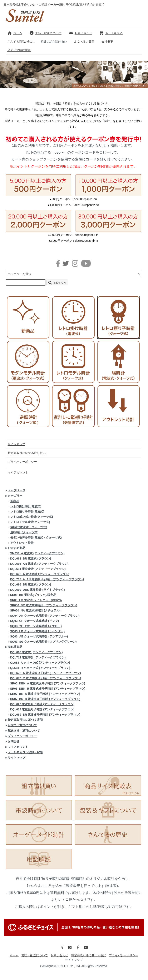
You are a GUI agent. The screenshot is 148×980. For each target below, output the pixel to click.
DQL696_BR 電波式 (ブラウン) (31, 584)
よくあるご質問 (84, 42)
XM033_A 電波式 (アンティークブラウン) (37, 553)
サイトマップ (16, 444)
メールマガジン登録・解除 (25, 752)
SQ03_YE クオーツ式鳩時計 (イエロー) (36, 626)
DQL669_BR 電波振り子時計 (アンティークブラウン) (45, 715)
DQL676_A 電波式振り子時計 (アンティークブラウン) (46, 673)
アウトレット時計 (22, 543)
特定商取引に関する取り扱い (27, 453)
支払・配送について (45, 33)
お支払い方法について (22, 725)
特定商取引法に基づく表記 (25, 720)
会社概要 (107, 42)
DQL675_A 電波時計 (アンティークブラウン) (40, 574)
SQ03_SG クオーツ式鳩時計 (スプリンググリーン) (43, 642)
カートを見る (111, 33)
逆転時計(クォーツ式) (24, 532)
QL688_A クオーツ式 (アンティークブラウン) (40, 663)
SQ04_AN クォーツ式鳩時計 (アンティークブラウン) (45, 616)
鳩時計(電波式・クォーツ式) (29, 527)
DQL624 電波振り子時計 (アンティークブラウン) (42, 709)
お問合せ (14, 741)
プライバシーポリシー (22, 462)
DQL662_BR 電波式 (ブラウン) (31, 558)
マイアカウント (18, 472)
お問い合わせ (80, 33)
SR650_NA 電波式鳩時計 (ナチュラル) (35, 610)
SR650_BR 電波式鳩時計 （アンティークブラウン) (44, 605)
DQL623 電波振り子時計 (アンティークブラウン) (42, 704)
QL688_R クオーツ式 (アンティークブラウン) (40, 668)
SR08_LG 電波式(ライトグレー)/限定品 (36, 600)
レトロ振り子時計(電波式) (27, 512)
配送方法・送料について (24, 731)
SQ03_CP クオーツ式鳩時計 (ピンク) (35, 621)
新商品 (15, 501)
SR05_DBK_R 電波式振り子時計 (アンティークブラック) (48, 689)
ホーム (15, 33)
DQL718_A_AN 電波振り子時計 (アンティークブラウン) (47, 579)
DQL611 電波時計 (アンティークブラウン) (38, 569)
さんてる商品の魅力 (20, 42)
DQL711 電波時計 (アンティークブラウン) (38, 657)
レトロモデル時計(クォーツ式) (30, 522)
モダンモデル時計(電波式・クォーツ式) (36, 537)
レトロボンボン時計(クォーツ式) (32, 517)
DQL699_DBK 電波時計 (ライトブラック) (38, 590)
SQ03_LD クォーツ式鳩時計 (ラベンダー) (37, 631)
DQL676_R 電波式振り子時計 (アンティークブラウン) (46, 678)
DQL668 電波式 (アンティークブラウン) (36, 652)
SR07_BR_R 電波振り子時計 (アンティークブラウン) (45, 699)
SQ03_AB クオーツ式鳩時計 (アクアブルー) (39, 636)
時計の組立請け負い (54, 42)
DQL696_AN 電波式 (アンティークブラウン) (39, 564)
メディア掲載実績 (19, 50)
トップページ (16, 490)
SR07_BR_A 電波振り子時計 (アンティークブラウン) (45, 694)
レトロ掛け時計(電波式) (26, 506)
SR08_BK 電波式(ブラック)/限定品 (33, 595)
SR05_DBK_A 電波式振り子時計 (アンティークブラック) (48, 683)
